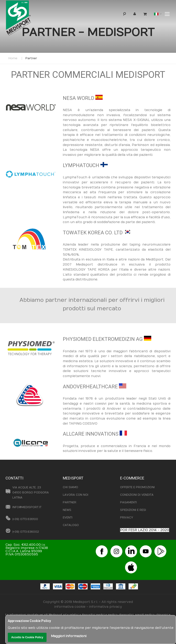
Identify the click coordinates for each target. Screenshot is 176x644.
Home (13, 58)
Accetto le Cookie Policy (27, 637)
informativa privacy (105, 607)
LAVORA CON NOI (76, 495)
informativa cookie (70, 607)
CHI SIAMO (70, 487)
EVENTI (68, 518)
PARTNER (70, 502)
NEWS (67, 510)
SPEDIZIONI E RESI (133, 510)
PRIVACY (126, 518)
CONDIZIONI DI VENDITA (137, 495)
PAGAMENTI (128, 502)
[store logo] (26, 19)
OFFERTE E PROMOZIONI (137, 487)
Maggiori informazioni (69, 636)
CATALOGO (71, 525)
